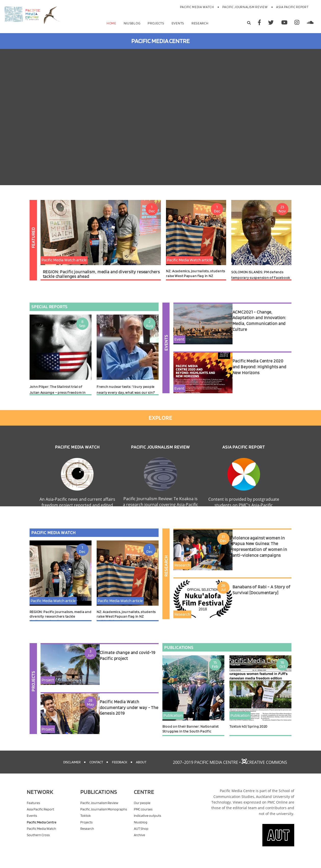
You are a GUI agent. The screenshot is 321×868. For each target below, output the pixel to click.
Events (178, 23)
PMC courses (143, 815)
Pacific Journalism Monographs (104, 815)
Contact (96, 768)
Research (200, 23)
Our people (142, 809)
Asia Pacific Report (292, 7)
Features (33, 809)
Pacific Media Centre (42, 828)
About (141, 768)
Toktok (86, 821)
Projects (156, 23)
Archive (139, 841)
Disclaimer (72, 768)
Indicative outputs (147, 821)
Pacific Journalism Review (245, 7)
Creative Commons (267, 768)
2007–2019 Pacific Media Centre (206, 768)
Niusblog (132, 23)
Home (111, 23)
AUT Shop (141, 834)
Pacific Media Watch (197, 7)
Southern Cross (38, 841)
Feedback (120, 768)
